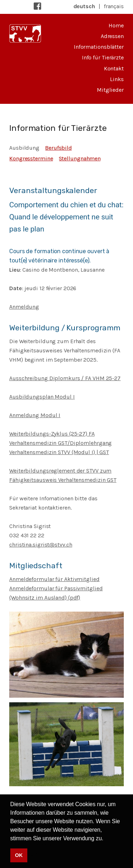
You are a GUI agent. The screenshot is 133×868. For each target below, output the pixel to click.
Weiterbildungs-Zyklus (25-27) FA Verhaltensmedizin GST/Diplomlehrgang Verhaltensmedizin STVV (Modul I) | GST (60, 443)
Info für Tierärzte (103, 57)
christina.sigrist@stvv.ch (41, 545)
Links (117, 79)
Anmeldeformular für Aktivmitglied (54, 579)
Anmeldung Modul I (35, 415)
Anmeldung (24, 307)
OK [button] (19, 855)
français (114, 6)
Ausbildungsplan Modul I (42, 397)
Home (116, 25)
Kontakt (114, 68)
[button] (106, 839)
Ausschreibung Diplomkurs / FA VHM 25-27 (65, 378)
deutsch (84, 6)
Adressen (112, 36)
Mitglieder (110, 90)
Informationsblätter (99, 47)
